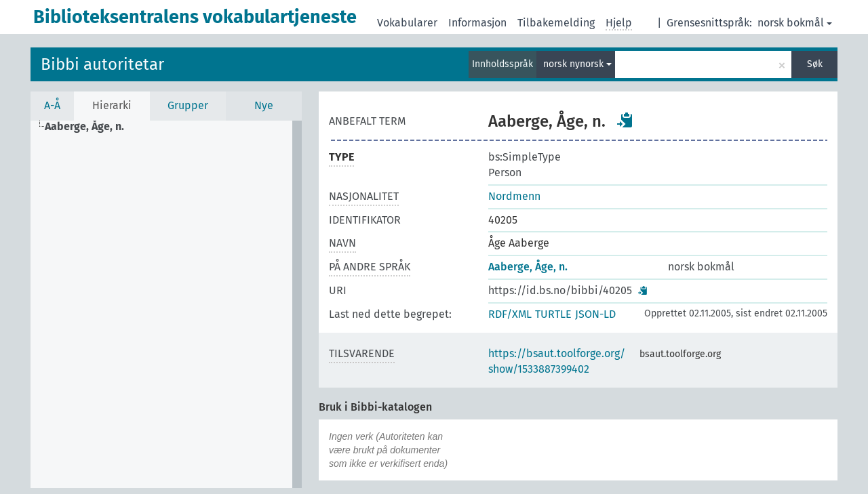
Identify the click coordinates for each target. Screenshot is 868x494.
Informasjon (477, 23)
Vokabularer (407, 23)
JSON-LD (595, 314)
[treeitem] (90, 127)
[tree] (166, 304)
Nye (264, 105)
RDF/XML (510, 314)
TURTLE (553, 314)
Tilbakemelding (556, 23)
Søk (815, 64)
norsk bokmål (795, 23)
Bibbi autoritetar (102, 64)
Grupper (188, 105)
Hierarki (112, 105)
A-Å (52, 105)
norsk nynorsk (577, 64)
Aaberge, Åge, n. (528, 267)
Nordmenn (514, 196)
